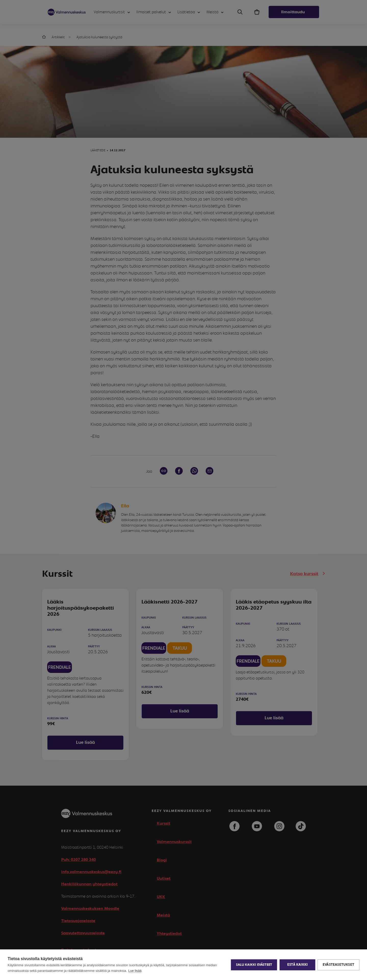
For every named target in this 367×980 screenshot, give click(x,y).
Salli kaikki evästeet (254, 965)
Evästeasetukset (338, 965)
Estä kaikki (297, 965)
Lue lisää (135, 971)
